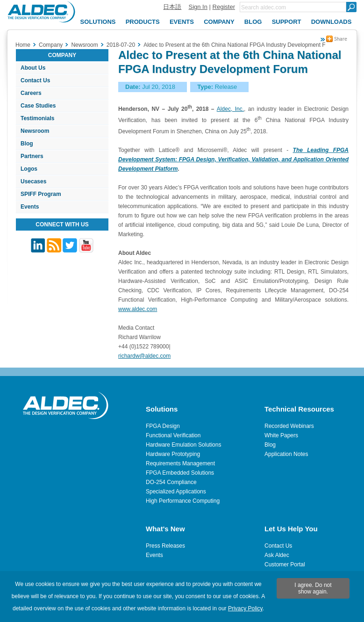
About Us (33, 68)
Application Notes (286, 454)
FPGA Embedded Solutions (180, 473)
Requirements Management (180, 463)
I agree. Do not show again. (313, 588)
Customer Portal (285, 564)
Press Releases (165, 546)
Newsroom (35, 131)
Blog (27, 144)
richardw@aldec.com (144, 356)
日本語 (172, 7)
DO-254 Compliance (171, 482)
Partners (32, 156)
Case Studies (38, 106)
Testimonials (37, 118)
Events (30, 207)
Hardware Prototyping (173, 454)
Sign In (198, 7)
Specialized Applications (176, 492)
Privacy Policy (245, 608)
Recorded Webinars (289, 426)
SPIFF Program (41, 194)
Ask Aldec (277, 555)
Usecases (33, 181)
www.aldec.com (138, 309)
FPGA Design (163, 426)
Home (23, 45)
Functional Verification (173, 435)
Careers (31, 93)
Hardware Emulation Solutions (183, 445)
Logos (29, 169)
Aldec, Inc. (230, 109)
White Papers (281, 435)
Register (224, 7)
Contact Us (35, 80)
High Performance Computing (183, 501)
